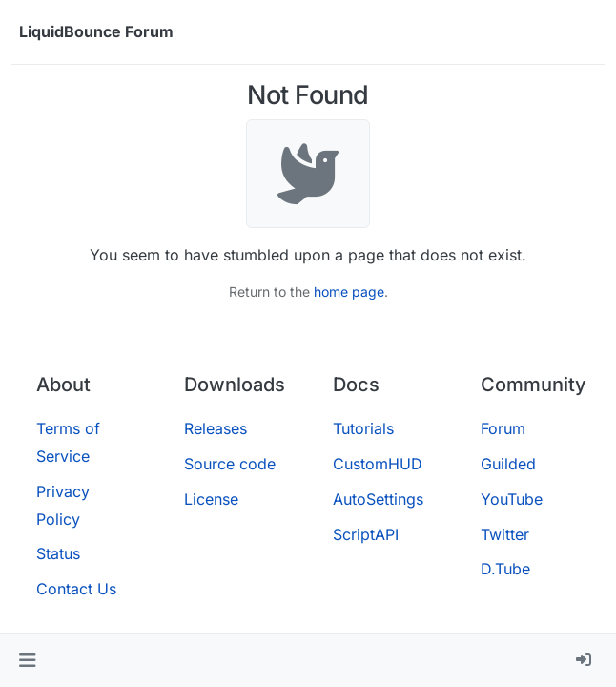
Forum (503, 428)
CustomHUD (378, 464)
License (211, 499)
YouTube (512, 499)
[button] (27, 660)
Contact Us (76, 589)
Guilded (508, 464)
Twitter (505, 534)
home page (349, 291)
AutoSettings (378, 499)
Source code (230, 464)
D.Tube (505, 569)
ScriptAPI (366, 534)
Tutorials (363, 428)
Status (58, 553)
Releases (216, 428)
